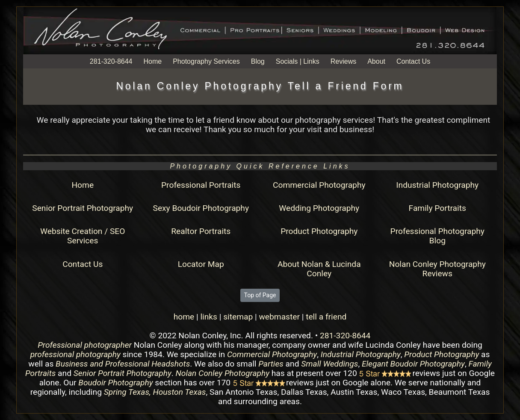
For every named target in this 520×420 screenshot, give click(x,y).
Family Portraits (437, 208)
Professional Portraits (201, 185)
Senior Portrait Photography (83, 208)
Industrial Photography (437, 185)
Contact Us (413, 61)
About (376, 61)
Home (152, 61)
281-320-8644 (111, 61)
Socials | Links (298, 61)
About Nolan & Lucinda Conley (319, 269)
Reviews (343, 61)
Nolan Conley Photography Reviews (437, 269)
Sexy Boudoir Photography (201, 208)
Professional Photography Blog (437, 236)
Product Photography (319, 231)
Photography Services (206, 61)
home (184, 317)
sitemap (238, 317)
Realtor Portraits (201, 231)
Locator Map (201, 264)
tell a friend (326, 317)
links (209, 317)
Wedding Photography (319, 208)
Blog (258, 61)
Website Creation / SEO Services (83, 236)
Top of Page (260, 295)
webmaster (279, 317)
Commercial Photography (319, 185)
